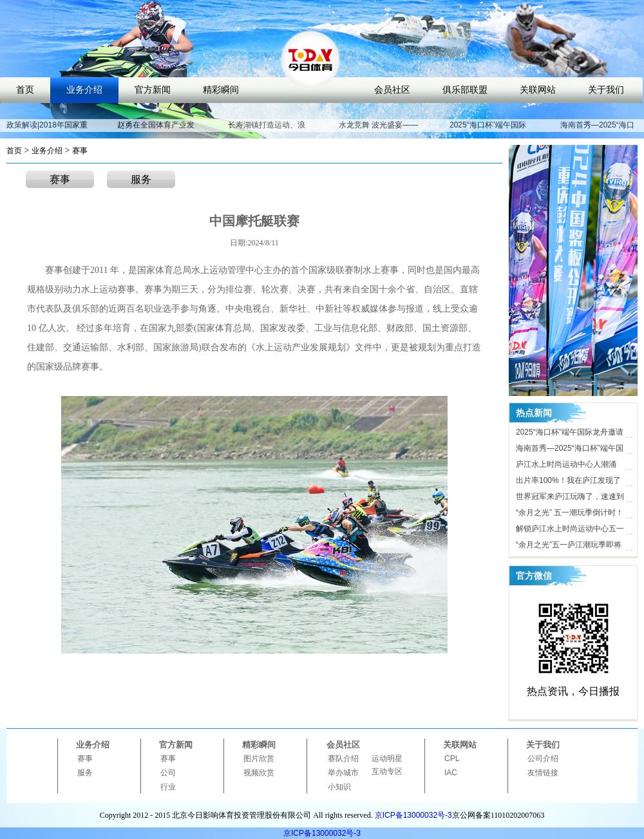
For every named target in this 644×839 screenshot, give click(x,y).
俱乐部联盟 (465, 90)
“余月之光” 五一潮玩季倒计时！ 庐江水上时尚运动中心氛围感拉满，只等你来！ (570, 514)
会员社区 (392, 90)
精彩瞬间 (221, 90)
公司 (168, 773)
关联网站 (538, 90)
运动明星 (387, 759)
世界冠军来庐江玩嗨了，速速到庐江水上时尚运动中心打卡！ (570, 498)
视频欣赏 (259, 773)
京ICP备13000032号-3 (413, 815)
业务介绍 (84, 90)
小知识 (339, 787)
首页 (25, 90)
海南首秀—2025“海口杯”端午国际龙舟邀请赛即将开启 (570, 450)
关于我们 (606, 90)
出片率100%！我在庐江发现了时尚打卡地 (568, 482)
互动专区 (387, 771)
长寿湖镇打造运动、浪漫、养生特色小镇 (267, 131)
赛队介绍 (343, 759)
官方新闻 (153, 90)
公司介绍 (543, 759)
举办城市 (343, 773)
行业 (168, 787)
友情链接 (543, 773)
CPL (452, 759)
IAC (451, 773)
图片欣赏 (259, 759)
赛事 (80, 151)
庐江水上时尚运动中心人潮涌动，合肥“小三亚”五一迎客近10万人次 (569, 466)
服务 (141, 179)
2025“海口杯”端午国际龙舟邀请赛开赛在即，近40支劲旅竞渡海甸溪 (570, 434)
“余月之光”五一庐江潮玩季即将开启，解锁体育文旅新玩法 (569, 547)
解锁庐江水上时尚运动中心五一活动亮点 (570, 531)
